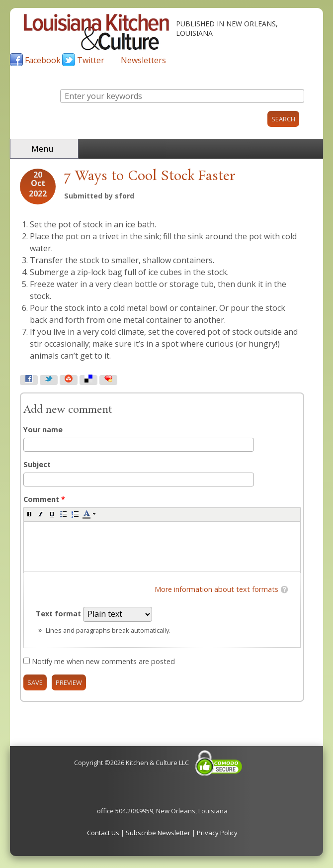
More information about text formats (216, 589)
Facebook (43, 60)
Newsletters (143, 60)
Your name (43, 430)
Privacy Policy (217, 833)
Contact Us (103, 833)
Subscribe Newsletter (158, 833)
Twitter (91, 60)
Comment (44, 499)
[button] (29, 514)
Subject (37, 464)
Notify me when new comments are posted (103, 661)
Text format (59, 614)
